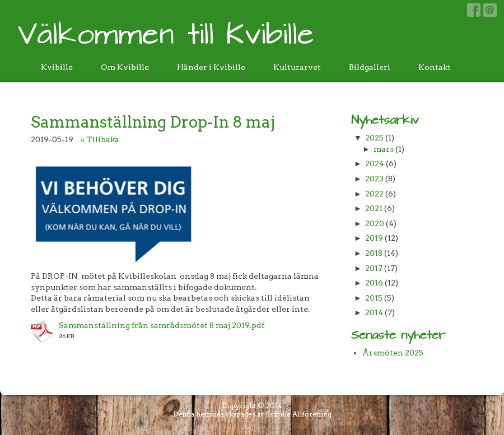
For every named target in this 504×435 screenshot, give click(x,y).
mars (384, 149)
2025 (374, 138)
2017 (374, 268)
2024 (375, 163)
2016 (374, 283)
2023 (374, 179)
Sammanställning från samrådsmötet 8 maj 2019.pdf (162, 325)
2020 (375, 223)
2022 (374, 194)
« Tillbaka (100, 139)
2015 (374, 298)
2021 (374, 208)
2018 (374, 253)
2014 (374, 312)
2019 (374, 238)
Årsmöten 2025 (393, 353)
